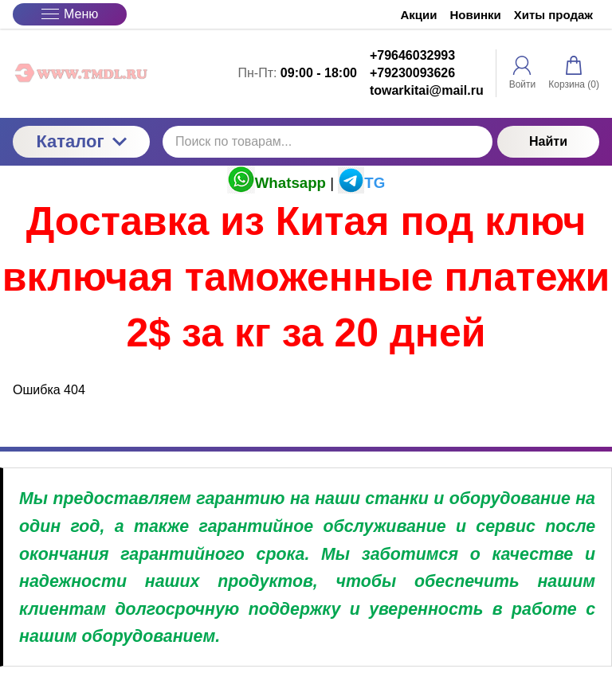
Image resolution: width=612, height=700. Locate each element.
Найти (548, 141)
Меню (70, 14)
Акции (419, 15)
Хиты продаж (553, 15)
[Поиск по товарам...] (328, 142)
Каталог (81, 141)
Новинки (476, 15)
